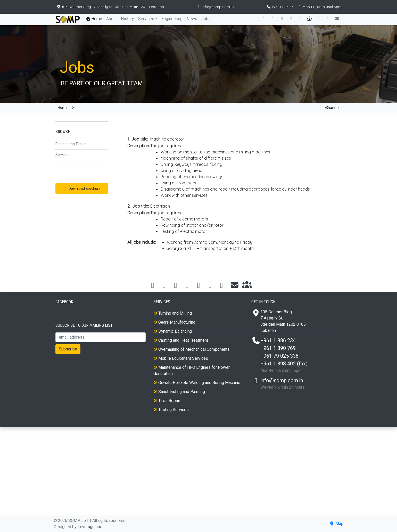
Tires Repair (167, 401)
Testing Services (171, 410)
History (127, 19)
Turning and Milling (173, 313)
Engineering (172, 19)
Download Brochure (82, 189)
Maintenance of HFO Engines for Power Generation (192, 370)
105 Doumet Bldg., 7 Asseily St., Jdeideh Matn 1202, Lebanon (110, 7)
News (192, 19)
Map (336, 524)
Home (95, 18)
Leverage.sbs (90, 527)
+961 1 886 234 (282, 7)
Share (328, 108)
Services (146, 19)
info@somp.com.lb (215, 7)
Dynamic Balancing (173, 331)
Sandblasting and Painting (179, 392)
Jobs (206, 19)
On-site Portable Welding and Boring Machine (197, 383)
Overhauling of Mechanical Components (192, 349)
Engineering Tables (71, 144)
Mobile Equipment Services (181, 358)
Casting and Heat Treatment (181, 340)
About (111, 19)
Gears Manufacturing (174, 322)
